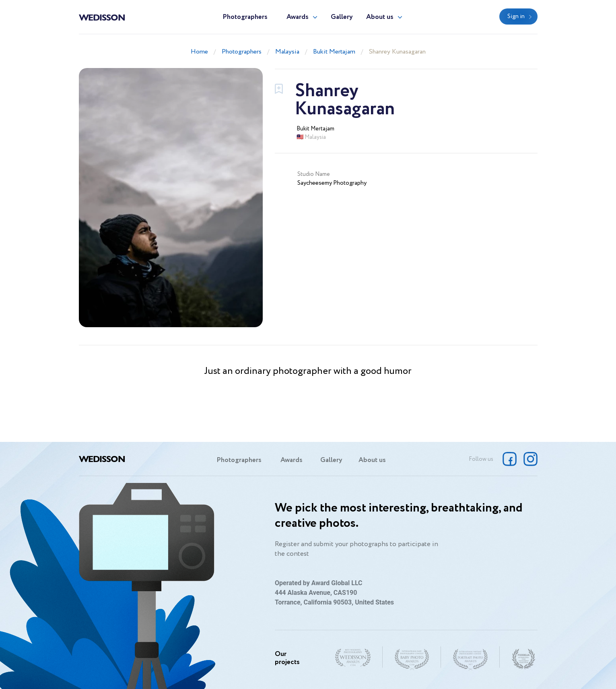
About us (380, 17)
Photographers (245, 17)
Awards (298, 17)
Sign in (516, 17)
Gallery (342, 17)
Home (199, 52)
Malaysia (287, 52)
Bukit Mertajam (334, 52)
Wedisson (102, 17)
